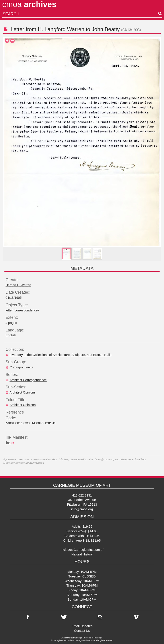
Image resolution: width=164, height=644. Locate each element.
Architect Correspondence (26, 380)
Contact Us (82, 631)
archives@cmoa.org (103, 459)
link (10, 443)
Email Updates (82, 626)
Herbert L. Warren (18, 285)
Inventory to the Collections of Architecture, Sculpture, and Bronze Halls (58, 355)
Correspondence (19, 367)
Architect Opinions (21, 392)
